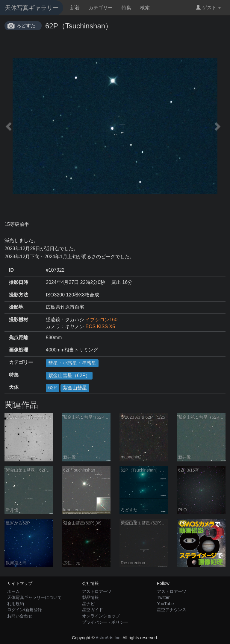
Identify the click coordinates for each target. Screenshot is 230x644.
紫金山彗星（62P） (69, 375)
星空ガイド (93, 610)
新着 (75, 8)
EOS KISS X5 (100, 326)
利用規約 (16, 604)
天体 (14, 387)
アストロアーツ (97, 591)
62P (52, 388)
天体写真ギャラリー (32, 8)
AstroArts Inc (108, 638)
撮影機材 (19, 320)
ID (11, 270)
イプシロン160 (101, 320)
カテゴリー (101, 8)
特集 (126, 8)
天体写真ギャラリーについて (34, 597)
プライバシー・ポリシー (105, 622)
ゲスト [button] (208, 8)
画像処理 (19, 350)
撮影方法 (19, 295)
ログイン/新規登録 (25, 610)
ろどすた (26, 26)
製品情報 (90, 597)
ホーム (13, 591)
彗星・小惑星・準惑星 (72, 363)
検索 (145, 8)
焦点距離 (19, 338)
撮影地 (16, 307)
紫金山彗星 (75, 388)
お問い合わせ (20, 616)
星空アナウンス (172, 610)
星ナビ (88, 604)
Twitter (163, 597)
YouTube (165, 604)
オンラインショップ (101, 616)
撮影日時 (19, 282)
